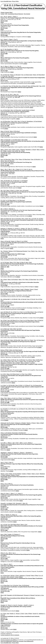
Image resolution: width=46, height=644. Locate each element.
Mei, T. (11, 553)
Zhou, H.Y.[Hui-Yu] (39, 312)
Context (2, 14)
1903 (8, 136)
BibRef (2, 22)
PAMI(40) (3, 42)
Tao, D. (6, 17)
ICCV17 (2, 529)
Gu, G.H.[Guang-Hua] (36, 385)
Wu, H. (7, 462)
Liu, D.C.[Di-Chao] (5, 262)
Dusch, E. (32, 605)
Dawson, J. (23, 453)
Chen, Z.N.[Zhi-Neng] (24, 585)
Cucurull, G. (17, 228)
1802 (6, 530)
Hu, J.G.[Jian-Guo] (15, 181)
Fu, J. (7, 553)
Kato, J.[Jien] (29, 262)
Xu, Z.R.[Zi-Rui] (4, 409)
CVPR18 (3, 518)
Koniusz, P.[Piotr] (5, 350)
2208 (8, 306)
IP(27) (2, 79)
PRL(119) (3, 124)
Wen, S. (10, 169)
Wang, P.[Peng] (35, 576)
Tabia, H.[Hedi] (40, 423)
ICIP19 (2, 486)
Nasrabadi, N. (29, 453)
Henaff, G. (26, 605)
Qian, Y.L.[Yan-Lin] (22, 121)
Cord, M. (15, 605)
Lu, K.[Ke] (7, 253)
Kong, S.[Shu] (4, 534)
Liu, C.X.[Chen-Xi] (21, 409)
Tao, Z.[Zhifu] (28, 374)
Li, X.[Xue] (17, 190)
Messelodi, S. (19, 503)
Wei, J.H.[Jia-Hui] (22, 299)
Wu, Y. (18, 443)
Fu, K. (6, 484)
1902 (8, 126)
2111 (6, 437)
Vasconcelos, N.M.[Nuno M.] (19, 433)
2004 (6, 457)
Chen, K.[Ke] (14, 121)
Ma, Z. (6, 169)
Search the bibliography (6, 641)
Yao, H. (2, 66)
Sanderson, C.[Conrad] (25, 576)
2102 (6, 175)
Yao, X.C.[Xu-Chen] (16, 219)
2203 (8, 267)
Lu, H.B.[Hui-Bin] (11, 385)
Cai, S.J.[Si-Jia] (4, 524)
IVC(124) (3, 305)
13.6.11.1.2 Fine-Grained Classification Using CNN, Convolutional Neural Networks (23, 7)
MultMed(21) (4, 212)
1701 (6, 581)
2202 (6, 257)
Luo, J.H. (8, 94)
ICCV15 (2, 34)
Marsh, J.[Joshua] (16, 289)
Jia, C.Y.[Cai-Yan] (14, 585)
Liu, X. (26, 443)
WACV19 (3, 537)
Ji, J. (17, 493)
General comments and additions (9, 640)
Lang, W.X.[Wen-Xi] (5, 312)
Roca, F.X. (30, 228)
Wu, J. (12, 94)
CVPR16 (3, 27)
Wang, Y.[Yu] (13, 262)
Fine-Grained (27, 14)
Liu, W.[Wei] (24, 241)
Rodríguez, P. (4, 228)
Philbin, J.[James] (7, 151)
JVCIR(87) (3, 315)
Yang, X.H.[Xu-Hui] (5, 340)
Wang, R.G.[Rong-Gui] (6, 219)
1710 (6, 114)
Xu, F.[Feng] (29, 360)
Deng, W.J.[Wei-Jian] (6, 289)
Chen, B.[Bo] (24, 140)
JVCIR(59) (3, 134)
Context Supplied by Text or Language (10, 635)
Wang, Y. (3, 515)
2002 (6, 479)
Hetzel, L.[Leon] (35, 474)
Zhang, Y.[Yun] (15, 159)
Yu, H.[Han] (3, 385)
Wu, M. (26, 169)
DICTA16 (3, 580)
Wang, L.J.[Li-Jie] (12, 398)
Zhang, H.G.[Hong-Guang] (16, 350)
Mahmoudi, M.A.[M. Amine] (8, 423)
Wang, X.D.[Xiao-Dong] (25, 159)
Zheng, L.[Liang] (34, 289)
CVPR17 (3, 569)
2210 (6, 344)
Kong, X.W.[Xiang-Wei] (33, 86)
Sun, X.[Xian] (4, 360)
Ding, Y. (2, 169)
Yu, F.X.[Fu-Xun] (12, 409)
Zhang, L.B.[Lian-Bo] (6, 241)
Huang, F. (30, 443)
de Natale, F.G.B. (11, 503)
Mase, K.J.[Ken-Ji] (21, 262)
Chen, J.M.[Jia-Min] (5, 181)
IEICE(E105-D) (4, 265)
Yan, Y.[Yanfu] (32, 251)
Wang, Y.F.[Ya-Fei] (5, 131)
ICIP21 (2, 273)
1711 (6, 570)
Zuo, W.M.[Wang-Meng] (14, 524)
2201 (6, 274)
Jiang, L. (8, 493)
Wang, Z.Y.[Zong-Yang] (31, 279)
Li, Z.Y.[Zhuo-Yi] (27, 385)
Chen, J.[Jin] (14, 361)
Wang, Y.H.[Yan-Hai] (6, 140)
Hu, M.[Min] (40, 219)
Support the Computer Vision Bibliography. (23, 641)
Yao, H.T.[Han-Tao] (5, 75)
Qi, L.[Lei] (3, 200)
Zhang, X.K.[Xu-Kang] (13, 279)
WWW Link (3, 267)
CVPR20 (3, 446)
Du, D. (14, 443)
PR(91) (2, 203)
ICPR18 (2, 496)
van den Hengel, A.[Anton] (28, 110)
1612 (6, 21)
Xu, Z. (2, 17)
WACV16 (3, 618)
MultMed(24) (4, 255)
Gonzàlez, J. (36, 228)
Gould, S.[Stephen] (25, 289)
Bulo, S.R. (25, 503)
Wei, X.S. (3, 94)
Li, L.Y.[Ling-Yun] (4, 86)
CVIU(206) (3, 183)
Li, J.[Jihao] (20, 361)
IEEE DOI (3, 21)
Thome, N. (10, 605)
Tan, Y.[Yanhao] (4, 251)
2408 (8, 402)
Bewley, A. (13, 614)
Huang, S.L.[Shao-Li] (16, 241)
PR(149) (3, 390)
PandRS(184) (4, 367)
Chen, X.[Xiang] (4, 410)
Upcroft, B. (35, 614)
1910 (6, 488)
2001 (8, 165)
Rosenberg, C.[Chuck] (31, 150)
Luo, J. (14, 553)
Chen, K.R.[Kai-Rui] (36, 159)
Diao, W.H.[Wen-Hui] (6, 361)
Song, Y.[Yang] (12, 150)
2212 (8, 325)
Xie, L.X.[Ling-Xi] (23, 86)
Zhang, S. (7, 66)
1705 (6, 99)
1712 (6, 80)
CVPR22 (3, 343)
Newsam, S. (12, 209)
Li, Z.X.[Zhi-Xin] (14, 299)
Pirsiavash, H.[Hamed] (29, 595)
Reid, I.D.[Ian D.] (11, 577)
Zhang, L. (10, 443)
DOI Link (3, 285)
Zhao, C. (22, 443)
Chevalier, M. (4, 605)
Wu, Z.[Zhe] (28, 409)
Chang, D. (18, 169)
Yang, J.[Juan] (25, 219)
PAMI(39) (3, 113)
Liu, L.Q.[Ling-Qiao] (5, 110)
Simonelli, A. (4, 503)
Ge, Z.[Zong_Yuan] (5, 614)
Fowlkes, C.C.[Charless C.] (14, 534)
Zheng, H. (3, 553)
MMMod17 (3, 590)
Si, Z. (23, 169)
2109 (8, 246)
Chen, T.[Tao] (4, 398)
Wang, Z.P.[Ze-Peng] (15, 131)
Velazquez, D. (11, 228)
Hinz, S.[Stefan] (16, 363)
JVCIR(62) (3, 222)
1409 (6, 155)
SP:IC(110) (3, 323)
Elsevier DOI (4, 126)
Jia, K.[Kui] (19, 329)
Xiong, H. (20, 493)
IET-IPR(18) (3, 284)
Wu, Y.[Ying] (22, 151)
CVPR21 (3, 436)
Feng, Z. (3, 484)
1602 (6, 35)
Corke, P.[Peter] (19, 577)
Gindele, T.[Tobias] (27, 474)
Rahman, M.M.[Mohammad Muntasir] (18, 251)
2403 (8, 391)
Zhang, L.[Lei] (24, 524)
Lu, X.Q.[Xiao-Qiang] (11, 200)
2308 (8, 380)
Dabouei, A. (17, 453)
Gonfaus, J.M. (24, 228)
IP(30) (2, 174)
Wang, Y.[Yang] (10, 190)
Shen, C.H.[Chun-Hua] (16, 110)
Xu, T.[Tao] (37, 361)
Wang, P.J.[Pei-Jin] (12, 360)
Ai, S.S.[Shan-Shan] (5, 585)
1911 (8, 145)
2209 (6, 335)
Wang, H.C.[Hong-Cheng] (38, 409)
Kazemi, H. (11, 453)
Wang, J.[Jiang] (4, 150)
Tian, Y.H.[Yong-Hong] (39, 340)
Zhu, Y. (2, 209)
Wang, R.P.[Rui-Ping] (38, 360)
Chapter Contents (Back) (7, 12)
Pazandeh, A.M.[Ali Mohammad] (15, 595)
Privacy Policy (15, 1)
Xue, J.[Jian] (38, 251)
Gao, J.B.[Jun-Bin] (24, 190)
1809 (6, 509)
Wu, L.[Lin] (3, 190)
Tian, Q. (19, 66)
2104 (8, 185)
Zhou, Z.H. (16, 94)
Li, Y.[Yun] (22, 374)
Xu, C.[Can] (20, 312)
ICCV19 (2, 455)
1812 (6, 498)
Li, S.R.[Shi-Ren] (24, 181)
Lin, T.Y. (2, 49)
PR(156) (3, 401)
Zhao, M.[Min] (19, 385)
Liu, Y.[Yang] (19, 398)
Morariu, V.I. (9, 515)
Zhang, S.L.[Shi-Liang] (15, 75)
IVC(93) (2, 164)
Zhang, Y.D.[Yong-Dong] (39, 75)
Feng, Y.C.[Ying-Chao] (29, 361)
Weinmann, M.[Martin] (6, 363)
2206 (6, 294)
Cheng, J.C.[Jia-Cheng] (6, 433)
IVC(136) (3, 378)
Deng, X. (6, 209)
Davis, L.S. (15, 515)
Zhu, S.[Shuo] (4, 279)
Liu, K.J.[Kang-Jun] (5, 329)
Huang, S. (10, 17)
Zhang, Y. (15, 17)
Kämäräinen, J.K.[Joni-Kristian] (34, 121)
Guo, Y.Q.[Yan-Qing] (14, 86)
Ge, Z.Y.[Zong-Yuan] (5, 576)
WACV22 (3, 415)
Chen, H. (11, 462)
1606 (6, 619)
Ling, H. (30, 169)
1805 (6, 54)
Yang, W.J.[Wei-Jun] (9, 161)
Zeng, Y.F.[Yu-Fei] (31, 299)
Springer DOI (4, 591)
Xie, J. (14, 169)
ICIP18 (2, 508)
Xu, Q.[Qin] (3, 374)
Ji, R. (2, 443)
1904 (8, 205)
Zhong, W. (3, 493)
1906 (6, 213)
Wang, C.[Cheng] (25, 363)
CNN (6, 14)
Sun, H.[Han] (14, 312)
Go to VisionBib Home (6, 1)
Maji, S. (16, 49)
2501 (6, 285)
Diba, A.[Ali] (4, 595)
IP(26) (2, 19)
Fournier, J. (21, 605)
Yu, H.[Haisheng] (27, 398)
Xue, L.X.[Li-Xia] (33, 219)
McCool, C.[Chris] (15, 576)
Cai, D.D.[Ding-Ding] (6, 121)
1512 (6, 90)
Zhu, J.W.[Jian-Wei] (5, 299)
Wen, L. (5, 443)
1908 (8, 223)
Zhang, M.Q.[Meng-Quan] (13, 374)
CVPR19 (3, 478)
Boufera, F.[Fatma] (31, 423)
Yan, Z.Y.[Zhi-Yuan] (21, 360)
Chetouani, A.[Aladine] (21, 423)
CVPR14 (3, 154)
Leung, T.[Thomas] (21, 150)
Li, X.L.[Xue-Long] (21, 200)
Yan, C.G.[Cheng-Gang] (27, 75)
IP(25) (2, 69)
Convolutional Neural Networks (15, 14)
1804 (6, 44)
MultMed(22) (4, 233)
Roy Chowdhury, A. (9, 49)
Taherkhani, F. (4, 453)
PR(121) (3, 244)
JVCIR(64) (3, 144)
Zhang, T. (13, 493)
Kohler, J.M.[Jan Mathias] (15, 474)
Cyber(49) (3, 193)
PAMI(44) (3, 353)
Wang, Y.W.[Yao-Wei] (15, 340)
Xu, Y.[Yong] (30, 340)
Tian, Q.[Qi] (11, 76)
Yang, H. (3, 462)
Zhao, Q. (10, 484)
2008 (6, 447)
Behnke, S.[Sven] (15, 475)
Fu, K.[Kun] (32, 363)
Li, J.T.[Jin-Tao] (4, 76)
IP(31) (2, 292)
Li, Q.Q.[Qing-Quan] (16, 140)
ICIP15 (2, 89)
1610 (6, 71)
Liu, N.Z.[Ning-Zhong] (29, 312)
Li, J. (16, 66)
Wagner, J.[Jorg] (5, 474)
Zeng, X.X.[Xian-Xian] (6, 159)
